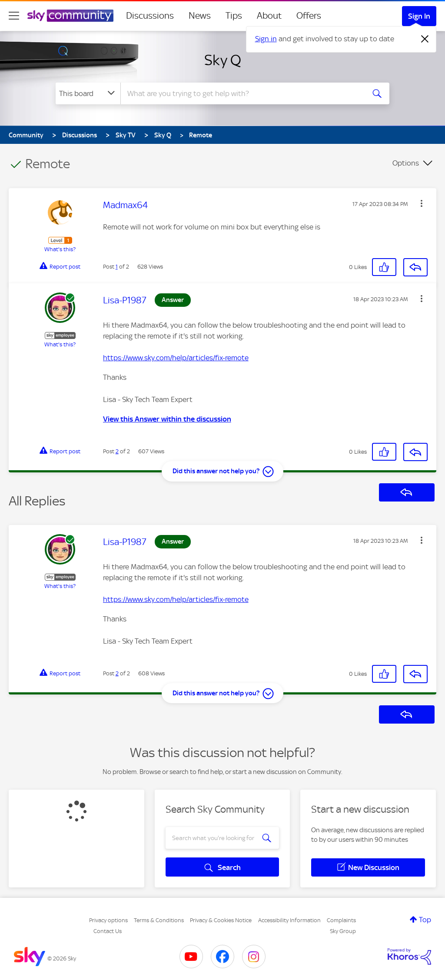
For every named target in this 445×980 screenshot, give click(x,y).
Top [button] (425, 920)
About (269, 16)
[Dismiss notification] (425, 39)
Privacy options (108, 920)
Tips (234, 16)
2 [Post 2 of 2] (117, 451)
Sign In (419, 16)
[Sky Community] (70, 16)
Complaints (341, 920)
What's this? (60, 249)
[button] (422, 203)
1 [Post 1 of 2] (117, 267)
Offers (309, 16)
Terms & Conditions (159, 920)
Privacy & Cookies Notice (221, 920)
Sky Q (223, 60)
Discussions (150, 16)
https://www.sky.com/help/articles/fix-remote (176, 358)
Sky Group (343, 931)
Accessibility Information (289, 920)
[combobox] (242, 93)
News (200, 16)
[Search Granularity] (88, 93)
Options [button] (406, 163)
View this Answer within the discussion (167, 419)
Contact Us (108, 931)
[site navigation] (14, 16)
